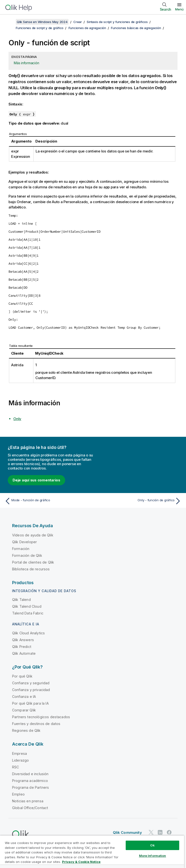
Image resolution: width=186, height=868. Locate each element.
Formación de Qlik (27, 555)
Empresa (19, 753)
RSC (15, 767)
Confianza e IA (24, 697)
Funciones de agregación (87, 28)
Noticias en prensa (28, 801)
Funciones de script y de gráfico (40, 28)
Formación (21, 549)
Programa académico (30, 781)
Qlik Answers (23, 640)
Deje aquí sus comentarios (36, 480)
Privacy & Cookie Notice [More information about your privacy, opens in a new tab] (81, 862)
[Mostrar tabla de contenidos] (10, 22)
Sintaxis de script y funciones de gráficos (117, 22)
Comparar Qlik (24, 710)
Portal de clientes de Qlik (33, 562)
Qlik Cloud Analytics (28, 633)
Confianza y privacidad (31, 690)
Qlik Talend (21, 600)
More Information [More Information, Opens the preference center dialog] (153, 856)
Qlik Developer (24, 542)
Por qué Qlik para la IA (30, 703)
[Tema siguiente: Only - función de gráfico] (139, 501)
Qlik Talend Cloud (27, 606)
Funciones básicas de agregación (136, 28)
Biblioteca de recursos (31, 569)
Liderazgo (20, 760)
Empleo (18, 794)
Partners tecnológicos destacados (41, 717)
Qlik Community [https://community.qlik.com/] (127, 832)
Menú (179, 9)
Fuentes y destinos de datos (36, 724)
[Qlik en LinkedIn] (160, 832)
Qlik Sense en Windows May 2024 (42, 22)
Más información (26, 63)
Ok (152, 845)
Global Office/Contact (30, 808)
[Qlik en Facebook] (169, 832)
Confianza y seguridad (31, 683)
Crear (78, 22)
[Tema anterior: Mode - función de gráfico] (47, 501)
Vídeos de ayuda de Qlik (33, 535)
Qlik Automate (24, 653)
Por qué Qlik (22, 676)
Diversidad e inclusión (30, 774)
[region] (92, 852)
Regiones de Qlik (26, 730)
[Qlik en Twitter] (151, 832)
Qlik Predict (22, 647)
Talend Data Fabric (28, 613)
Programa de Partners (31, 787)
